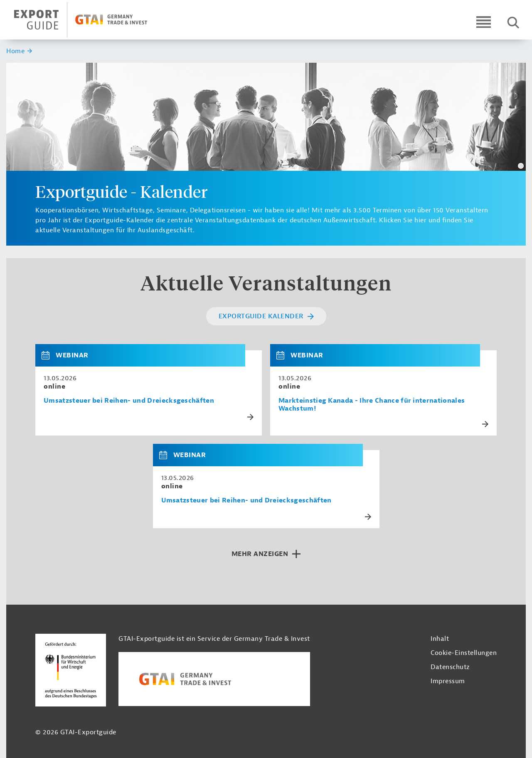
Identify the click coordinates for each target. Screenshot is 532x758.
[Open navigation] (484, 22)
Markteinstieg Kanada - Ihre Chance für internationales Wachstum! (372, 405)
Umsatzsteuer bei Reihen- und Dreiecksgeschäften (129, 401)
